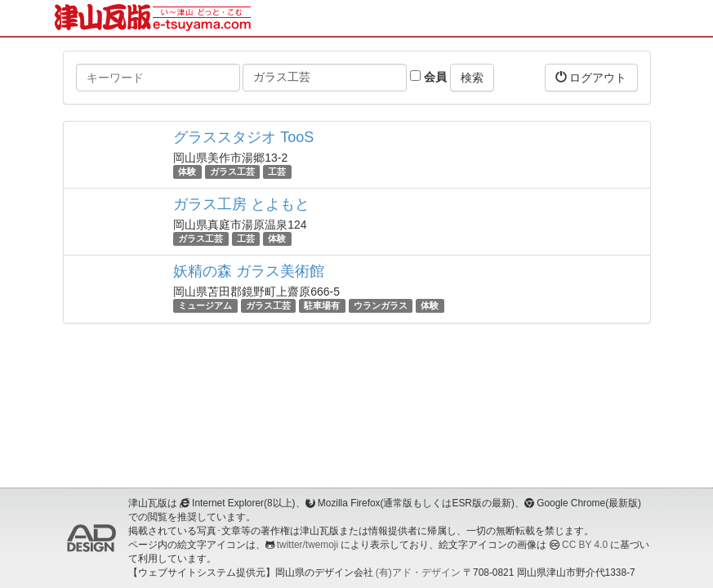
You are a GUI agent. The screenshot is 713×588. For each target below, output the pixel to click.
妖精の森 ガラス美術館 (249, 271)
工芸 (277, 171)
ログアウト (591, 77)
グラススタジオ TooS (243, 137)
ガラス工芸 (232, 171)
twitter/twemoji (307, 545)
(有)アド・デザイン (418, 572)
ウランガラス (381, 305)
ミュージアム (205, 305)
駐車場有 (322, 305)
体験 (187, 171)
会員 (428, 77)
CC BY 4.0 (585, 545)
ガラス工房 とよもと (241, 204)
